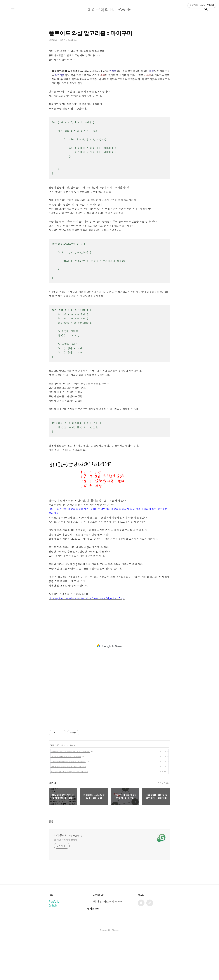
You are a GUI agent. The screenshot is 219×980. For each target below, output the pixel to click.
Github (53, 948)
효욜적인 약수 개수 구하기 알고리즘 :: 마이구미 (70, 794)
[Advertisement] (109, 67)
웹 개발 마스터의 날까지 (65, 882)
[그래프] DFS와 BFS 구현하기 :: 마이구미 (68, 804)
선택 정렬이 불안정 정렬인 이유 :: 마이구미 (68, 809)
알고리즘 (55, 788)
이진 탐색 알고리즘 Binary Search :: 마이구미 (69, 814)
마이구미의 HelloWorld (68, 878)
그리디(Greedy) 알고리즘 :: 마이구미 (66, 799)
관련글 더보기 (164, 825)
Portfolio (54, 944)
